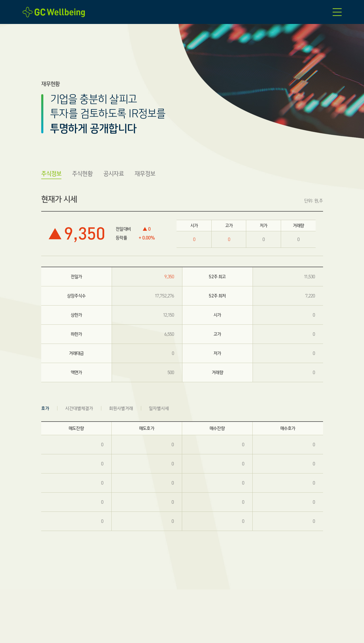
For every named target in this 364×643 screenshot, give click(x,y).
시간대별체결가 (79, 408)
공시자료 (114, 174)
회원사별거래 (121, 408)
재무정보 (145, 174)
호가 (45, 408)
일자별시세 (159, 408)
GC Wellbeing (55, 12)
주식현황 (82, 174)
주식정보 (51, 174)
